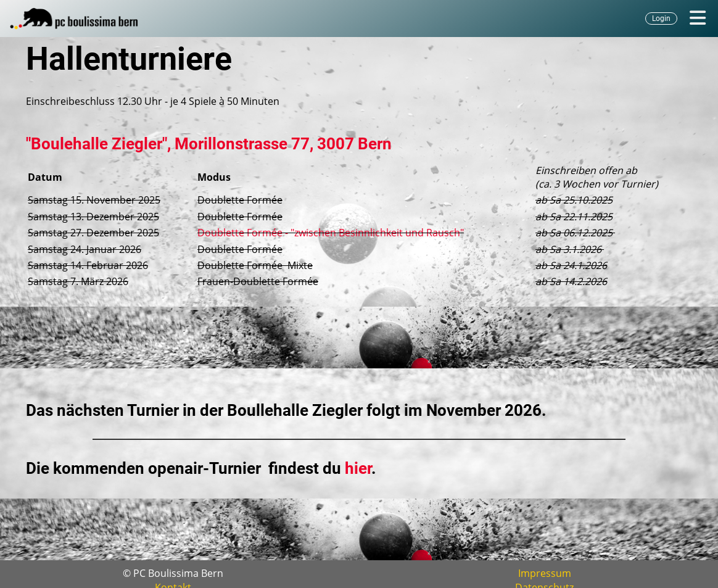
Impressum (545, 573)
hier (358, 468)
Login (661, 19)
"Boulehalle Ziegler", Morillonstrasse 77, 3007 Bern (209, 144)
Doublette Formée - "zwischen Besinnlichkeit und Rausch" (331, 233)
